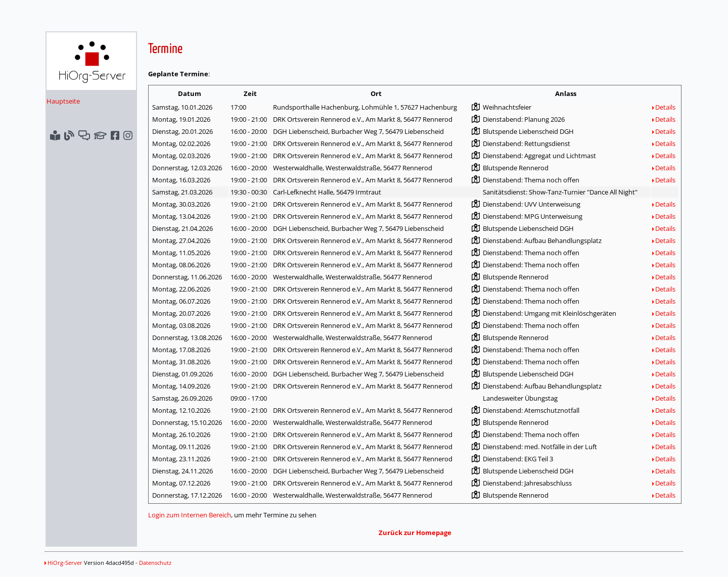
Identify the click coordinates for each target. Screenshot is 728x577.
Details (664, 107)
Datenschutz (155, 563)
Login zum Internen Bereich (190, 515)
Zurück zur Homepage (415, 533)
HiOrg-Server (63, 563)
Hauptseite (63, 101)
